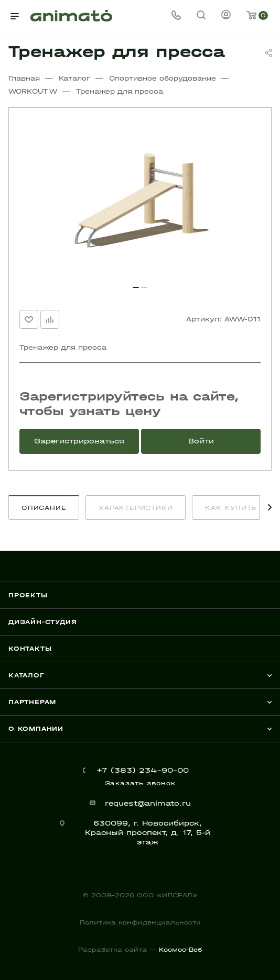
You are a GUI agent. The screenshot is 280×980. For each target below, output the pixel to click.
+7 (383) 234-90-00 (143, 770)
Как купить (231, 508)
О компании (36, 729)
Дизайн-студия (42, 622)
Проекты (28, 595)
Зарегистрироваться (79, 441)
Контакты (30, 649)
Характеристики (136, 508)
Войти (201, 441)
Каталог (26, 675)
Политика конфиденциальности (140, 922)
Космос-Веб (180, 950)
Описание (44, 508)
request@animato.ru (148, 803)
